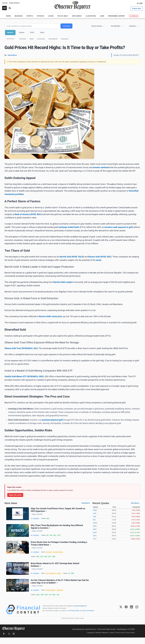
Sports (30, 16)
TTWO (61, 537)
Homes (5, 3)
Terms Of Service (88, 617)
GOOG (95, 523)
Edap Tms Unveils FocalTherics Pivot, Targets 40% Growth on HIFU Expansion (58, 510)
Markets (10, 32)
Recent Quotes (97, 26)
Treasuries (65, 39)
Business (19, 16)
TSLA (95, 539)
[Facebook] (126, 616)
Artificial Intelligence (52, 578)
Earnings (61, 578)
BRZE (75, 578)
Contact (112, 639)
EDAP (49, 519)
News (8, 16)
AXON (38, 560)
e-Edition (134, 16)
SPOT (51, 560)
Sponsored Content (116, 16)
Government (50, 555)
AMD (95, 517)
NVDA (95, 533)
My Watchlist (115, 26)
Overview (23, 39)
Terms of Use (120, 639)
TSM (60, 600)
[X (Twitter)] (121, 616)
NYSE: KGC (106, 257)
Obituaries (77, 16)
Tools (42, 32)
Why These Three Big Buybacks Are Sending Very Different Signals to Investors (57, 528)
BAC (94, 520)
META (43, 600)
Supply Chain (62, 596)
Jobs (102, 16)
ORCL (95, 536)
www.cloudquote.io (81, 612)
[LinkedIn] (131, 616)
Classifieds (91, 16)
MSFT (48, 600)
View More (85, 503)
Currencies (41, 39)
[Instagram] (137, 616)
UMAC (56, 560)
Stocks (22, 32)
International (53, 39)
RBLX (56, 537)
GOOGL (38, 600)
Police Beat (63, 16)
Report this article (15, 495)
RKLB (47, 560)
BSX (48, 537)
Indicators (132, 26)
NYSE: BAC (36, 214)
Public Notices (14, 3)
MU (52, 600)
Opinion (40, 16)
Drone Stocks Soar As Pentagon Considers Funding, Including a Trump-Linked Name (59, 546)
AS (71, 578)
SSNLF (56, 600)
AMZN (95, 510)
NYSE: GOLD (78, 257)
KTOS (42, 560)
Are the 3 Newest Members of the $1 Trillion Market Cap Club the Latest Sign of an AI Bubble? (58, 587)
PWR (52, 537)
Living (51, 16)
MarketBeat (37, 519)
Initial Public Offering (60, 555)
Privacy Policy (75, 617)
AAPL (95, 513)
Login (141, 3)
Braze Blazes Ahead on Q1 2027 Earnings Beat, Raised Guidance (55, 569)
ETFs (32, 32)
